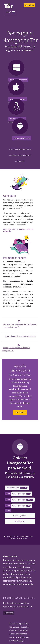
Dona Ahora (20, 412)
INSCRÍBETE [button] (9, 613)
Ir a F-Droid (20, 521)
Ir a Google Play (20, 515)
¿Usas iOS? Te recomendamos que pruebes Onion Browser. (18, 537)
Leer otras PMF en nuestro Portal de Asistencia (18, 230)
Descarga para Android (22, 138)
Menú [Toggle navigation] (11, 12)
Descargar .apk (17, 488)
